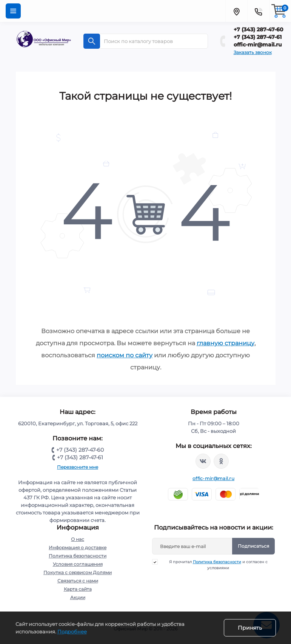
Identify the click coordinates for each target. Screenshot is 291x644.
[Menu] (13, 11)
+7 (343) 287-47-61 (258, 37)
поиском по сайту (125, 355)
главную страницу (226, 343)
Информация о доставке (78, 547)
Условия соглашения (78, 564)
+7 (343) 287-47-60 (259, 29)
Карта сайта (78, 589)
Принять (250, 628)
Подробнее (72, 632)
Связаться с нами (78, 581)
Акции (78, 597)
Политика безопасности (78, 556)
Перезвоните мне (78, 467)
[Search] (92, 41)
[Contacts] (258, 11)
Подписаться (253, 546)
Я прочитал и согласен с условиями (215, 565)
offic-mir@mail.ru (258, 45)
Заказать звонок (253, 52)
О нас (78, 539)
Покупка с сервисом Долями (78, 572)
